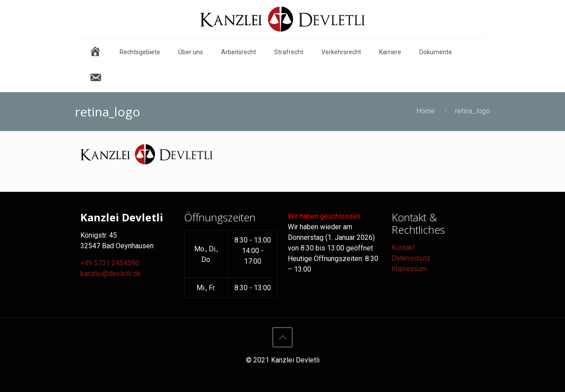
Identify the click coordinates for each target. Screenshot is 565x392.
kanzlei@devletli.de (111, 274)
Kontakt (403, 248)
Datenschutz (411, 258)
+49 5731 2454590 (110, 263)
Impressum (409, 269)
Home (426, 111)
